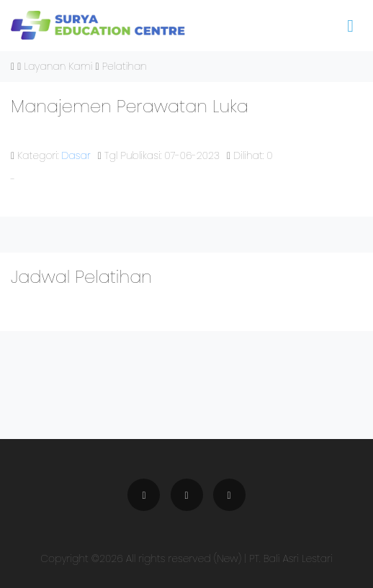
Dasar (76, 155)
